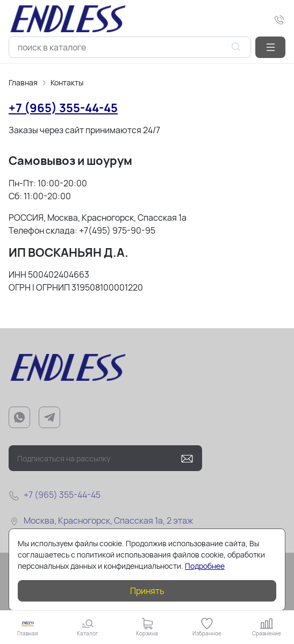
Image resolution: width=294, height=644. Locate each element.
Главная (23, 82)
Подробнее (205, 566)
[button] (270, 47)
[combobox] (130, 47)
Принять (147, 591)
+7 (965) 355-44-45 (63, 108)
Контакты (67, 82)
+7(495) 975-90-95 (117, 230)
